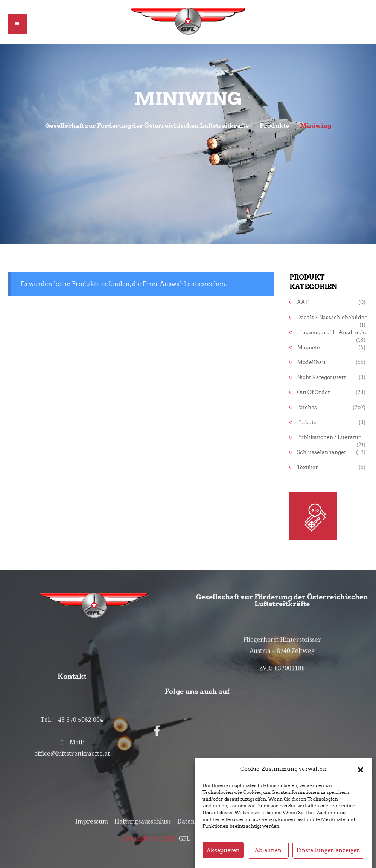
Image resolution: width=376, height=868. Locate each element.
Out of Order (314, 392)
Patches (307, 407)
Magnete (308, 348)
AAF (303, 302)
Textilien (308, 467)
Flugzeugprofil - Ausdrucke (332, 332)
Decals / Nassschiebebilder (332, 317)
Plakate (307, 423)
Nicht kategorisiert (321, 377)
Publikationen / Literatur (329, 437)
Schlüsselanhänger (322, 452)
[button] (361, 779)
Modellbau (311, 362)
